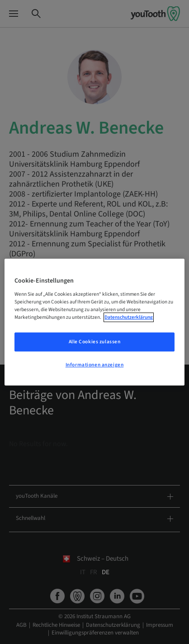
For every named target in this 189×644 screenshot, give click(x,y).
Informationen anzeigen (95, 365)
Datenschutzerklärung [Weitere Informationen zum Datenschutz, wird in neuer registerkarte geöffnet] (129, 317)
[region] (94, 322)
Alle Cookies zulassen (95, 342)
